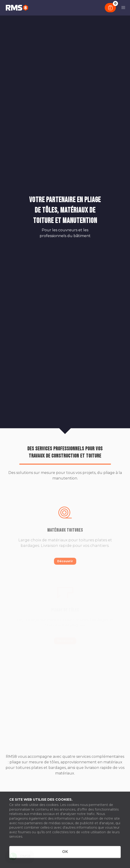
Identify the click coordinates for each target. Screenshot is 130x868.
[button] (123, 8)
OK (65, 852)
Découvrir (65, 561)
